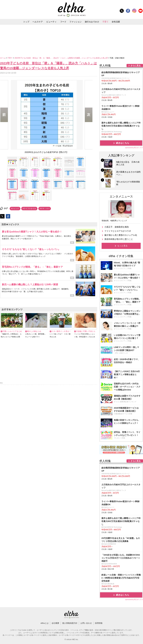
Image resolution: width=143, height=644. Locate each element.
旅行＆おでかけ (92, 22)
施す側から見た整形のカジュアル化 (121, 235)
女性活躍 (116, 22)
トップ (26, 22)
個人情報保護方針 (70, 623)
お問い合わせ (86, 623)
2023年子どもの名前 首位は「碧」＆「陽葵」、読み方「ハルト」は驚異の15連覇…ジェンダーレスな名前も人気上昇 (61, 58)
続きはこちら (123, 143)
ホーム (3, 58)
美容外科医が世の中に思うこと (119, 239)
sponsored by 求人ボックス (134, 148)
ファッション (76, 22)
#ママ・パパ (45, 209)
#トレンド (15, 209)
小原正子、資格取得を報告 (117, 227)
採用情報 (99, 623)
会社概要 (55, 623)
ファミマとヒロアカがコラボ (118, 231)
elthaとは (44, 623)
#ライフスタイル (29, 209)
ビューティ (51, 22)
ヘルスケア (38, 22)
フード (63, 22)
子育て (105, 22)
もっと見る (122, 246)
